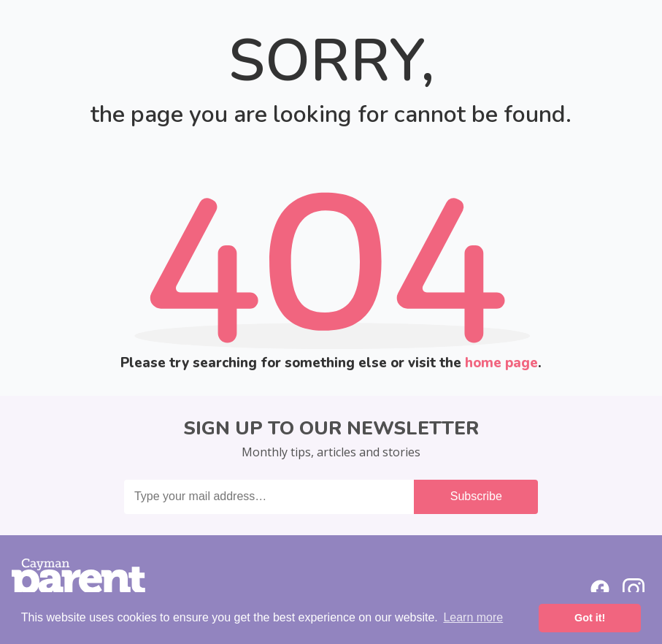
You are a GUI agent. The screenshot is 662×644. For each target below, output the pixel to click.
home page (501, 363)
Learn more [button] (473, 617)
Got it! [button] (590, 618)
